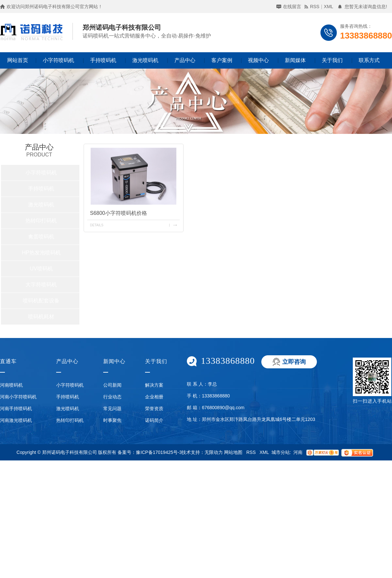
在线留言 (292, 7)
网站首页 (18, 60)
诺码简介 (154, 420)
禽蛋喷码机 (41, 237)
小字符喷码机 (58, 60)
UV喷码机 (41, 269)
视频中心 (258, 60)
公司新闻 (112, 385)
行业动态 (112, 397)
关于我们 (332, 60)
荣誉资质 (154, 409)
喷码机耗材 (41, 317)
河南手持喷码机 (16, 409)
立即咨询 (294, 362)
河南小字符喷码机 (18, 397)
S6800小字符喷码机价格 (118, 213)
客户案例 (222, 60)
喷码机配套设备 (41, 301)
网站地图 (233, 452)
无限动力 (214, 452)
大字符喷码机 (41, 285)
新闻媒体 (295, 60)
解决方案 (154, 385)
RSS (315, 7)
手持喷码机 (103, 60)
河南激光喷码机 (16, 420)
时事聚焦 (112, 420)
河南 (298, 452)
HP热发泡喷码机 (41, 253)
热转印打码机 (41, 221)
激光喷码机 (145, 60)
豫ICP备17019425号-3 (159, 452)
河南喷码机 (11, 385)
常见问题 (112, 409)
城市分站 (281, 452)
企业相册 (154, 397)
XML (328, 7)
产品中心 (185, 60)
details (97, 225)
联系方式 (369, 60)
